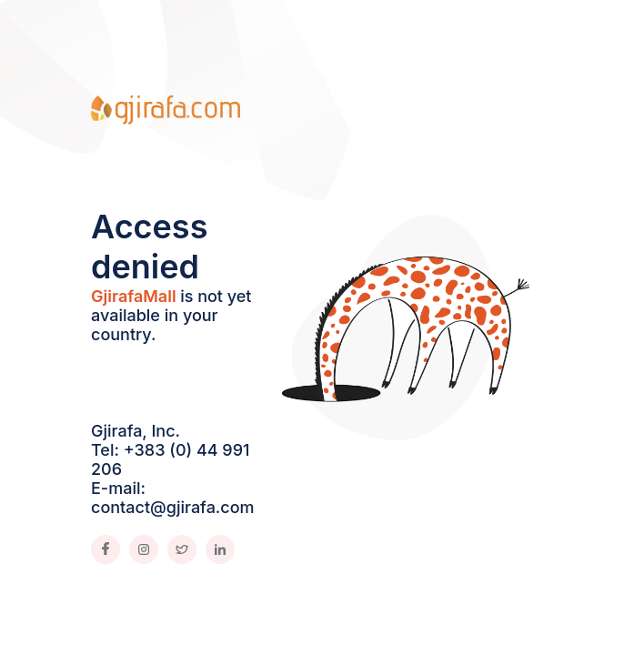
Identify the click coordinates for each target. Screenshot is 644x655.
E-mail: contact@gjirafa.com (173, 498)
